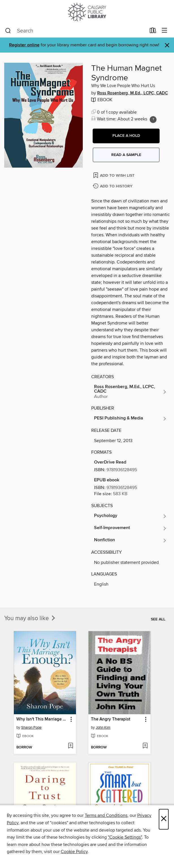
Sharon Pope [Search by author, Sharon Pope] (31, 728)
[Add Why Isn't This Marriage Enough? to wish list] (70, 746)
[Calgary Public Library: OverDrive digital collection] (87, 12)
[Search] (8, 31)
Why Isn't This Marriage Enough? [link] (42, 719)
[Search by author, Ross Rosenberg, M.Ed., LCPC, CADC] (130, 392)
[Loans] (153, 32)
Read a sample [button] (126, 155)
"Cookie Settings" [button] (125, 837)
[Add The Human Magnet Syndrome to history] (113, 186)
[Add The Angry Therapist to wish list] (145, 746)
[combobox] (76, 31)
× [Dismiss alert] (167, 45)
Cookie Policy (74, 852)
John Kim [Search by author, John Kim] (103, 728)
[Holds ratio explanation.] (153, 120)
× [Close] (164, 819)
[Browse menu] (165, 31)
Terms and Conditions (106, 815)
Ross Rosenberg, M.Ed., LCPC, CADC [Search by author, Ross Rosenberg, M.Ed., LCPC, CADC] (132, 93)
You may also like (30, 618)
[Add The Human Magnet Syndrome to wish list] (114, 175)
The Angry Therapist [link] (111, 719)
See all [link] (158, 619)
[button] (126, 136)
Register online (24, 45)
